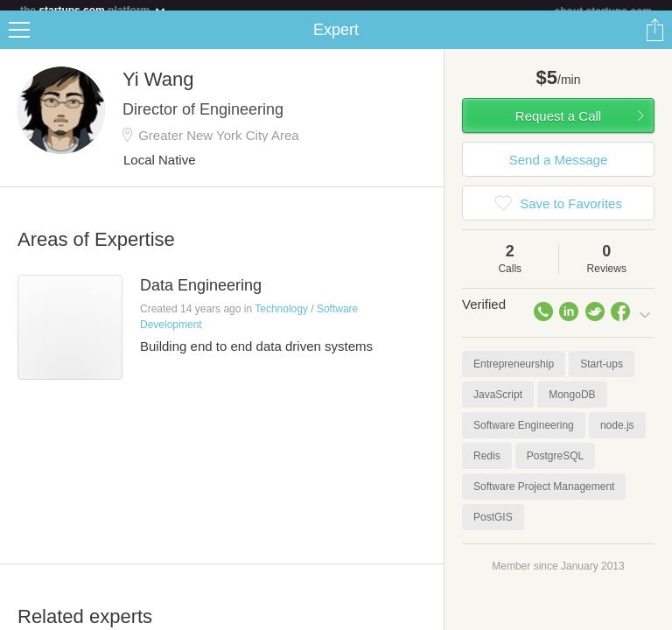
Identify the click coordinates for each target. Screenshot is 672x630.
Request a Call (558, 126)
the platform (94, 10)
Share (654, 40)
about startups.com (603, 11)
